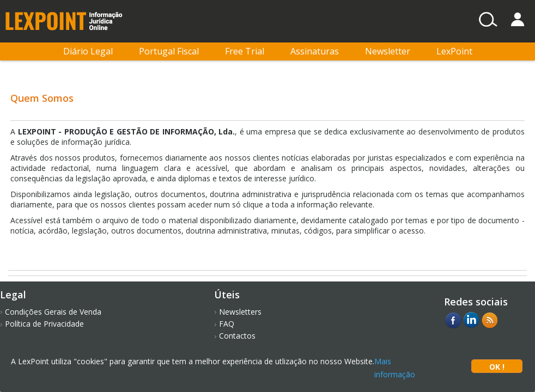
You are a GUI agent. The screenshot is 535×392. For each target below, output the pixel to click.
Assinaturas (315, 51)
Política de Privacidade (44, 324)
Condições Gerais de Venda (53, 312)
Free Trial (245, 51)
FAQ (227, 324)
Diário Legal (88, 51)
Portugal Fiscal (169, 51)
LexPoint (454, 51)
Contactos (237, 336)
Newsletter (388, 51)
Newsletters (240, 312)
